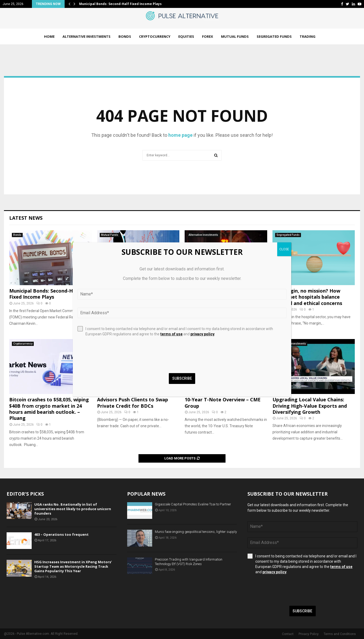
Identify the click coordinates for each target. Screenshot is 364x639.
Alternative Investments (87, 36)
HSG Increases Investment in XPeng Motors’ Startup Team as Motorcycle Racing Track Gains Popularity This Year (73, 566)
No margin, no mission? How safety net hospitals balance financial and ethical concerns (307, 297)
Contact (288, 634)
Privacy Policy (309, 634)
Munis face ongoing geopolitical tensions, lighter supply (196, 532)
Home (49, 36)
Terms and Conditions (340, 634)
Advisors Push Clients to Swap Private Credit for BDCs (133, 403)
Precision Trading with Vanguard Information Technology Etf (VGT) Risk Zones (189, 562)
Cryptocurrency (155, 36)
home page (180, 135)
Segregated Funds (274, 36)
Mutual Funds (235, 36)
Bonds (125, 36)
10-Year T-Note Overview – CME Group (223, 403)
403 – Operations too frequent (61, 534)
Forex (208, 36)
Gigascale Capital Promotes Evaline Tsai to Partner (193, 504)
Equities (186, 36)
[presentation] (288, 590)
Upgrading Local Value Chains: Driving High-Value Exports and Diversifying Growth (310, 406)
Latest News (26, 218)
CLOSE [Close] (284, 249)
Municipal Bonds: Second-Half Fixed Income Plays (120, 4)
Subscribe (302, 611)
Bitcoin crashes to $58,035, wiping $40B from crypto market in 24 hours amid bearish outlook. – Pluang (49, 409)
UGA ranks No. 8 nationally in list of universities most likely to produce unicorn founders (73, 509)
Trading (308, 36)
